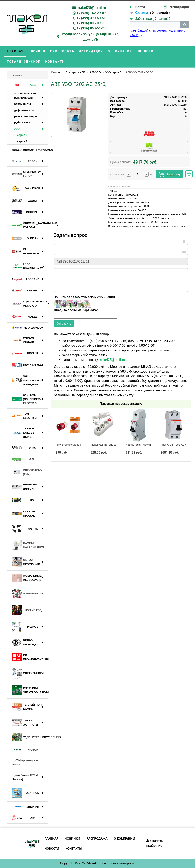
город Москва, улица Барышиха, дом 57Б (91, 37)
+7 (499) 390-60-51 (91, 18)
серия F (22, 135)
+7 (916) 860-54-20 (91, 28)
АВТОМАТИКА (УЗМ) (27, 472)
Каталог (17, 75)
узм (133, 31)
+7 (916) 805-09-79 (91, 23)
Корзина (141, 13)
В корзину (170, 174)
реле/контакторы (26, 116)
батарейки (145, 31)
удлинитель (177, 31)
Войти (140, 7)
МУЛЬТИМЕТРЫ (28, 594)
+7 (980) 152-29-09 (91, 13)
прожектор (160, 31)
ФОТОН (25, 750)
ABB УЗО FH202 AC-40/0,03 (177, 445)
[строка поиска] (155, 25)
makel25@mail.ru (91, 8)
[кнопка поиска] (185, 25)
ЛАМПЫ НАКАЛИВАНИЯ (28, 545)
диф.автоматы (24, 110)
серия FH (23, 141)
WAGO (25, 459)
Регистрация (179, 7)
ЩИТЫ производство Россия (26, 762)
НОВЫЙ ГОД (27, 610)
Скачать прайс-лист (155, 843)
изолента (136, 35)
